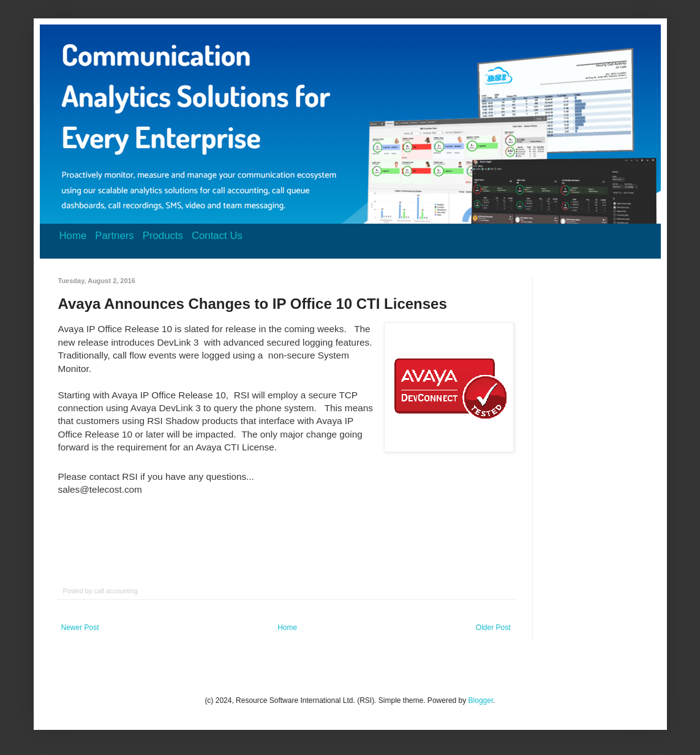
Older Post (493, 628)
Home (73, 236)
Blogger (481, 700)
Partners (114, 236)
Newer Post (80, 628)
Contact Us (217, 236)
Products (163, 236)
